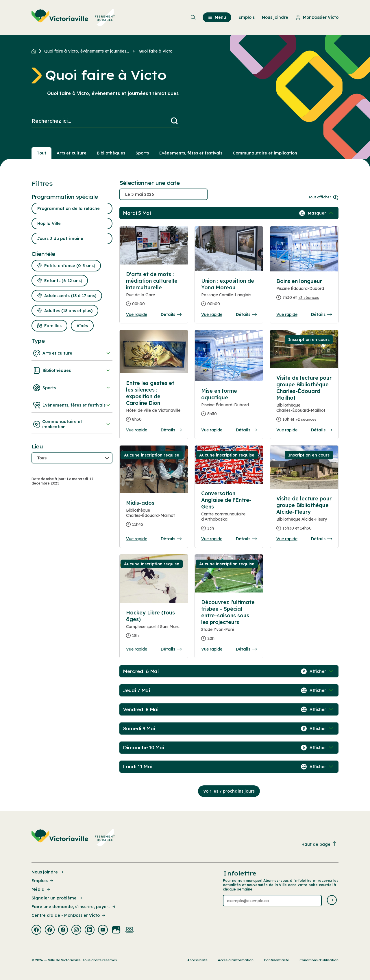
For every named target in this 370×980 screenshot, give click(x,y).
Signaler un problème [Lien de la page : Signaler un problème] (57, 898)
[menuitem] (73, 17)
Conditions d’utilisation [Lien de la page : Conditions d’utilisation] (319, 960)
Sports (72, 388)
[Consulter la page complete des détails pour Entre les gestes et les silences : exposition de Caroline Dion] (154, 404)
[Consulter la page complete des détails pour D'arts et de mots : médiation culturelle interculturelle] (154, 291)
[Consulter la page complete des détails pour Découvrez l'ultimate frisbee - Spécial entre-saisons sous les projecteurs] (229, 623)
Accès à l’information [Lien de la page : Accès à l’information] (236, 960)
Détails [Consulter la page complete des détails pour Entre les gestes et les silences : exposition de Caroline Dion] (171, 430)
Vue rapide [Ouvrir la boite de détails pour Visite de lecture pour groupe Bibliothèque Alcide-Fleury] (287, 539)
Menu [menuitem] (217, 17)
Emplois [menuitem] (247, 17)
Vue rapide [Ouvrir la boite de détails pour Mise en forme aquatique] (212, 430)
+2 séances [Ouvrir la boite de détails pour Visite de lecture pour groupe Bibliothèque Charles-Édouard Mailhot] (306, 419)
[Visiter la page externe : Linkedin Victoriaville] (90, 930)
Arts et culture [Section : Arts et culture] (72, 153)
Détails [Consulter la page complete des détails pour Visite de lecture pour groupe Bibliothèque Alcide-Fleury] (321, 539)
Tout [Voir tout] (41, 153)
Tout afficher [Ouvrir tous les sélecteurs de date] (323, 197)
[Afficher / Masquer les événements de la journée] (321, 213)
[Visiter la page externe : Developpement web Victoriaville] (129, 930)
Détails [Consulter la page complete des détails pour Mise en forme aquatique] (246, 430)
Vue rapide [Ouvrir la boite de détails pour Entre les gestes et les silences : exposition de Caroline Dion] (137, 430)
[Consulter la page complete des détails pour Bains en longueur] (304, 292)
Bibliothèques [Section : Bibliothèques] (111, 153)
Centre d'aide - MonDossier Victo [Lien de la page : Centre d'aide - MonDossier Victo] (69, 915)
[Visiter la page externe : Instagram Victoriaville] (76, 930)
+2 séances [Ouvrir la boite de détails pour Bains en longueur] (309, 297)
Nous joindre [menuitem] (275, 17)
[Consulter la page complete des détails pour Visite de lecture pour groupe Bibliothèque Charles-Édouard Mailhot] (304, 401)
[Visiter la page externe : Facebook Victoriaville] (36, 930)
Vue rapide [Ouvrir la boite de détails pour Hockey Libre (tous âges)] (137, 649)
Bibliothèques (72, 370)
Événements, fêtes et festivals (72, 405)
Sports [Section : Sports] (142, 153)
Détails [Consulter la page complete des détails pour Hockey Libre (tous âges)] (171, 649)
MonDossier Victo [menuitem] (317, 17)
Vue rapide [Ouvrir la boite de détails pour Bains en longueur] (287, 314)
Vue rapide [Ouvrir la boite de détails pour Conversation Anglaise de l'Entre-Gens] (212, 539)
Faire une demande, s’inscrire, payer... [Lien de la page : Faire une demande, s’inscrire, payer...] (74, 907)
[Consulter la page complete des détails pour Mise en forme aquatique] (229, 405)
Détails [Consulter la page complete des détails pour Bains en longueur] (321, 314)
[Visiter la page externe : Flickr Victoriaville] (116, 930)
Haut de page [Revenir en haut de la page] (319, 844)
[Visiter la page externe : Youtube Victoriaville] (103, 930)
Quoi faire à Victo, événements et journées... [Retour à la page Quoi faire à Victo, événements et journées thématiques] (87, 51)
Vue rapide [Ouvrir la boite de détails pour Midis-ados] (137, 539)
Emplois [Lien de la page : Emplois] (43, 881)
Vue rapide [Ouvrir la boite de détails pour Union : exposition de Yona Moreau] (212, 314)
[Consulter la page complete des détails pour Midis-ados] (154, 516)
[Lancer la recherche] (174, 121)
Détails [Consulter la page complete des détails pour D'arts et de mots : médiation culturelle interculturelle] (171, 314)
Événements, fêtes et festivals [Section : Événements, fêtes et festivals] (191, 153)
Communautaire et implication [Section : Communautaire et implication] (265, 153)
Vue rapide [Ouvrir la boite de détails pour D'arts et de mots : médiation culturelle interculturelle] (137, 314)
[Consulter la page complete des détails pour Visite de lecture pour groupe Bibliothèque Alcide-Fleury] (304, 516)
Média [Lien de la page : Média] (41, 889)
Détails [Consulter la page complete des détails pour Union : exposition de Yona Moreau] (246, 314)
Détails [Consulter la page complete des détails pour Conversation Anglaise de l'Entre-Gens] (246, 539)
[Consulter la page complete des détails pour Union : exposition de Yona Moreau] (229, 295)
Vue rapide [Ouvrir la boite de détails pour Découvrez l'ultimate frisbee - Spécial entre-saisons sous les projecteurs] (212, 649)
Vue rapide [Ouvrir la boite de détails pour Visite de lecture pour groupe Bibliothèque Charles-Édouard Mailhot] (287, 430)
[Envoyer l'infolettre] (332, 900)
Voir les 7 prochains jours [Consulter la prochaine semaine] (229, 791)
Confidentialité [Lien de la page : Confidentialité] (276, 960)
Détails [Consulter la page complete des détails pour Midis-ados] (171, 539)
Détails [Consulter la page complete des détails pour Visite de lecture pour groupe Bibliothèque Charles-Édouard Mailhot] (321, 430)
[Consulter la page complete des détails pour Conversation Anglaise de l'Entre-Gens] (229, 513)
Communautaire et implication (72, 424)
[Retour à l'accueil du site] (35, 51)
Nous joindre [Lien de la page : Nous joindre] (48, 872)
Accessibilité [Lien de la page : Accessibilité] (197, 960)
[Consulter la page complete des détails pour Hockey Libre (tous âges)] (154, 626)
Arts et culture (72, 353)
